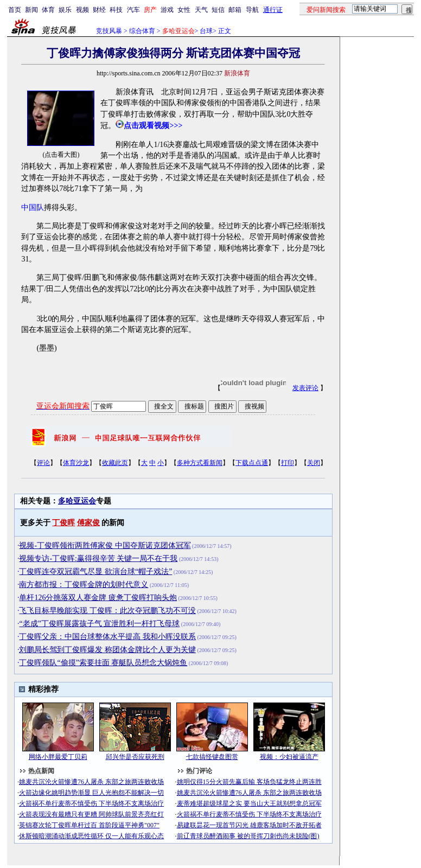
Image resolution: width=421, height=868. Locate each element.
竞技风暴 (109, 31)
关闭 (314, 463)
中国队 (33, 208)
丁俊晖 (63, 523)
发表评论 (305, 388)
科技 (116, 10)
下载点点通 (252, 463)
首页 (15, 10)
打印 (288, 463)
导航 (252, 10)
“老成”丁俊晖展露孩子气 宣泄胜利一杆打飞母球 (99, 624)
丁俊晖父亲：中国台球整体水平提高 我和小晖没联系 (107, 637)
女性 (184, 10)
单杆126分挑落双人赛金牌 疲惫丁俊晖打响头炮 (98, 598)
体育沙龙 (76, 463)
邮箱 (235, 10)
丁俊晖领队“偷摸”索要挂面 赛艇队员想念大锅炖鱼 (103, 663)
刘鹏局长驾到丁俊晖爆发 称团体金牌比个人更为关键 (107, 650)
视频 (82, 10)
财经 (99, 10)
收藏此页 (115, 463)
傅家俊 (88, 523)
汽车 (133, 10)
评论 (43, 463)
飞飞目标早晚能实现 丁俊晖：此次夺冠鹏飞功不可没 (107, 611)
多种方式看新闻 (200, 463)
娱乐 (65, 10)
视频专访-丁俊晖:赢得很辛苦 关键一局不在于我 (98, 559)
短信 (218, 10)
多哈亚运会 (77, 501)
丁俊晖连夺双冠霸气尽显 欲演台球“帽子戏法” (95, 572)
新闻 (31, 10)
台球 (206, 31)
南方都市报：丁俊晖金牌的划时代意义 (84, 585)
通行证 (273, 10)
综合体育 (142, 31)
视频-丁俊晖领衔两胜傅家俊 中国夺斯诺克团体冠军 (105, 545)
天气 (201, 10)
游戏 (167, 10)
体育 (48, 10)
